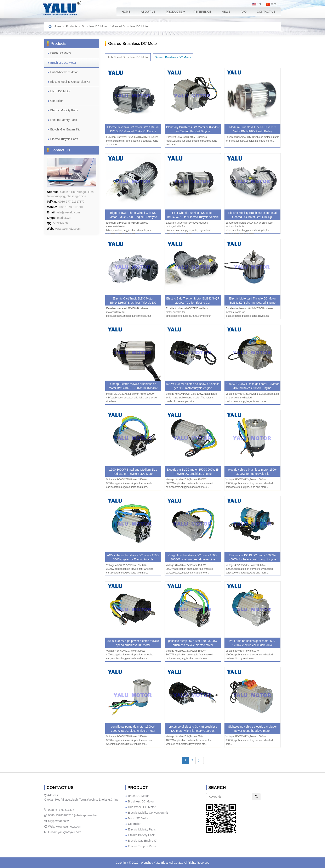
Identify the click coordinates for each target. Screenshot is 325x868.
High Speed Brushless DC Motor (128, 57)
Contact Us (266, 12)
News (226, 12)
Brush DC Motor (61, 53)
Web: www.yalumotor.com (63, 827)
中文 (271, 4)
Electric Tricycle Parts (64, 139)
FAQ (244, 12)
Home (126, 12)
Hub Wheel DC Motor (64, 72)
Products (174, 12)
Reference (202, 12)
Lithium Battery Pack (63, 120)
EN (256, 4)
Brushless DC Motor (95, 26)
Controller (56, 101)
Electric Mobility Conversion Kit (70, 82)
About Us (148, 12)
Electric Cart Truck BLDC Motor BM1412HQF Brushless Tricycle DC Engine (133, 303)
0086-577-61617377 (59, 810)
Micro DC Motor (60, 91)
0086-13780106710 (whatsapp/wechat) (71, 815)
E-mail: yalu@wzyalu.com (63, 832)
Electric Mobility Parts (64, 110)
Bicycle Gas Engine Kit (65, 129)
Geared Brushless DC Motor (131, 26)
